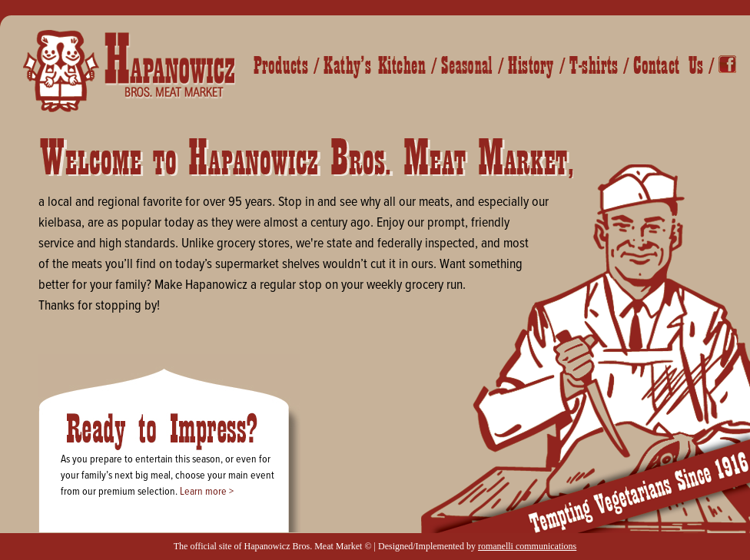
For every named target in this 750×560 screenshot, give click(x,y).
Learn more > (207, 492)
